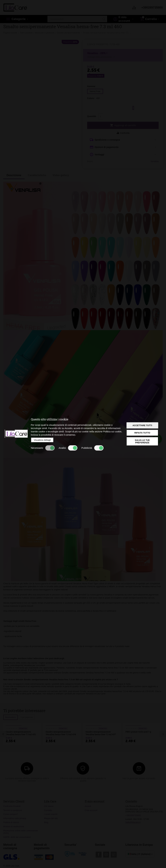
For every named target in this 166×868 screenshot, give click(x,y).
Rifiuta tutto (142, 433)
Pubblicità (92, 448)
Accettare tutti (142, 425)
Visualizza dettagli (42, 440)
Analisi (68, 448)
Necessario (43, 448)
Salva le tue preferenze (142, 441)
